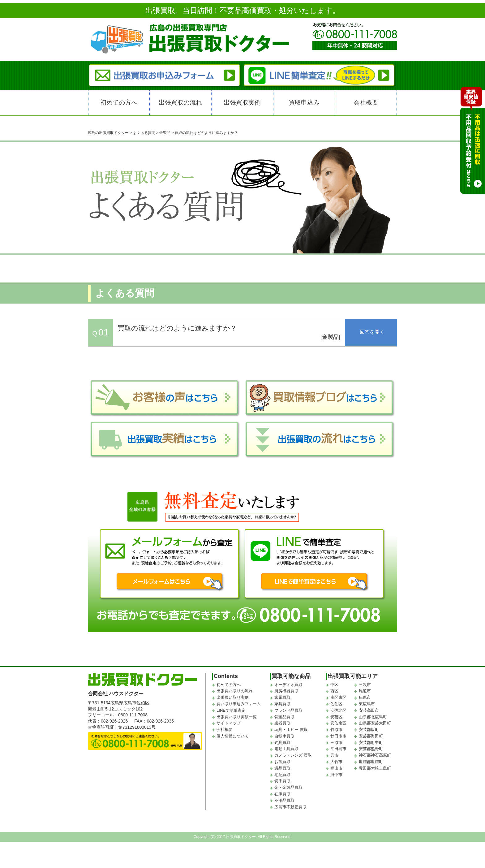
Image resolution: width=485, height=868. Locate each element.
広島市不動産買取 (290, 807)
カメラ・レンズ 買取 (293, 755)
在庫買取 (282, 794)
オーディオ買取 (288, 685)
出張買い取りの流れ (235, 691)
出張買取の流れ (180, 102)
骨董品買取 (284, 717)
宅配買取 (282, 775)
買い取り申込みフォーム (239, 704)
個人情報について (233, 736)
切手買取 (282, 781)
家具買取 (282, 704)
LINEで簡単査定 (231, 710)
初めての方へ (119, 102)
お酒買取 (282, 762)
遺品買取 (282, 768)
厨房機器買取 (286, 691)
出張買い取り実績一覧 (237, 717)
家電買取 (282, 697)
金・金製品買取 (288, 787)
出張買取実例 (242, 102)
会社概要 (366, 102)
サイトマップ (229, 723)
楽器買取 (282, 723)
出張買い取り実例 (233, 697)
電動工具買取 (286, 749)
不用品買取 (284, 800)
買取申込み (304, 102)
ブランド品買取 (288, 710)
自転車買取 (284, 736)
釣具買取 (282, 743)
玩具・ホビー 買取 (291, 730)
